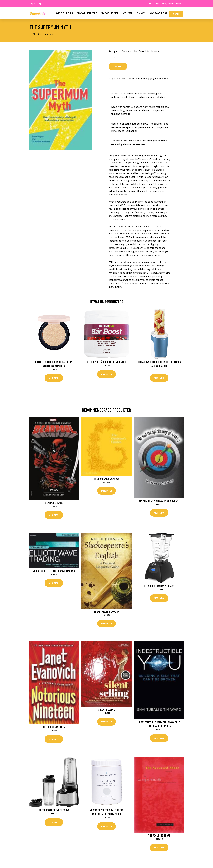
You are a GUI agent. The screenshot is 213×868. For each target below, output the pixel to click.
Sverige (156, 4)
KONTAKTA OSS (158, 13)
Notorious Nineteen (54, 727)
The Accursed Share (159, 835)
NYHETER (128, 13)
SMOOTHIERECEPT (87, 13)
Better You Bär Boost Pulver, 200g (106, 362)
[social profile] (40, 4)
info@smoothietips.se (171, 4)
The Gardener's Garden (107, 479)
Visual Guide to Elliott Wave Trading (54, 571)
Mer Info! (118, 66)
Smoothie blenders (149, 51)
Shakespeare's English (107, 611)
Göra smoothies (130, 51)
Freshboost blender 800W (54, 810)
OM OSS (141, 13)
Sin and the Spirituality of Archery (159, 500)
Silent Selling (107, 710)
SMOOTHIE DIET (110, 13)
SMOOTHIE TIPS (64, 13)
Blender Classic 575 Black (159, 586)
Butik (176, 14)
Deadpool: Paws (54, 503)
